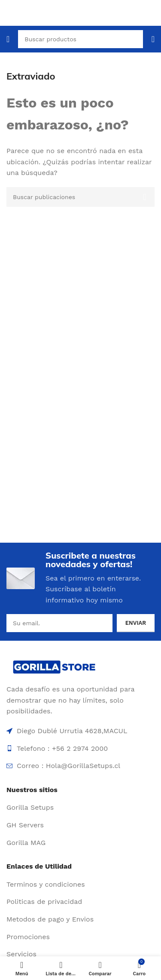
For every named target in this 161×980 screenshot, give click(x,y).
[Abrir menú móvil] (8, 39)
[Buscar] (80, 197)
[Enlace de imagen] (55, 666)
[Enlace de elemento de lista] (80, 808)
